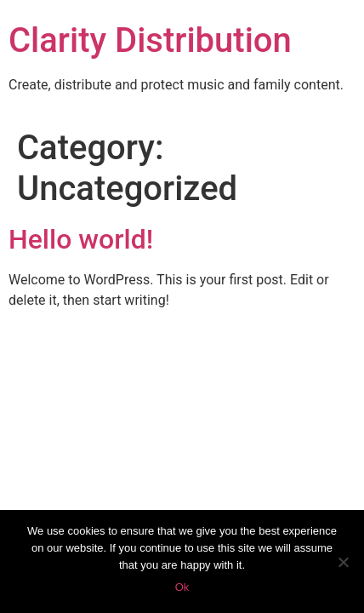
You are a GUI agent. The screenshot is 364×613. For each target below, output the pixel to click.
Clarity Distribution (150, 40)
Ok (182, 587)
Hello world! (81, 239)
